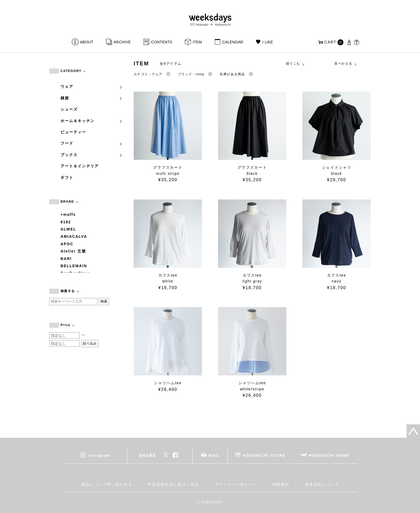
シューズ (69, 109)
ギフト (67, 178)
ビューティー (73, 132)
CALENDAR (232, 42)
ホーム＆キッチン (92, 121)
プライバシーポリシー (236, 484)
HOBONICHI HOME (329, 455)
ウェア (92, 86)
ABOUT (87, 42)
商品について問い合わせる (107, 484)
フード (92, 143)
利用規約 (281, 484)
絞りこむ (295, 64)
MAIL (214, 455)
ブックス (92, 155)
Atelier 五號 (73, 251)
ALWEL (68, 229)
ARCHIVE (122, 42)
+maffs (68, 214)
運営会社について (322, 484)
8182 (66, 222)
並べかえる (346, 64)
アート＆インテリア (80, 166)
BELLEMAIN (74, 266)
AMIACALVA (74, 236)
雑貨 (92, 98)
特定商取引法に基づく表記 (173, 484)
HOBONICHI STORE (264, 455)
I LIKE (268, 42)
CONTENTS (162, 42)
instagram (99, 455)
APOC (67, 244)
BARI (66, 259)
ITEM (197, 42)
